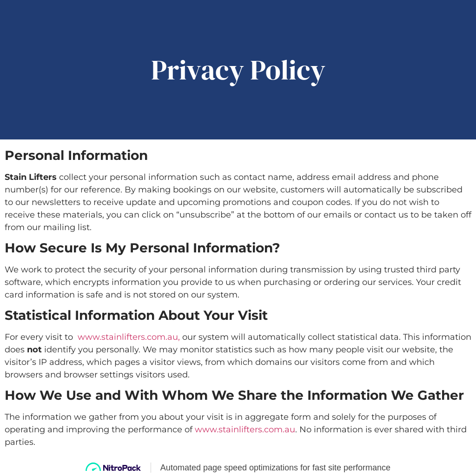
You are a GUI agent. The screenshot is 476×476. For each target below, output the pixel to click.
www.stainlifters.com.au (245, 430)
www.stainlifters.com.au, (129, 337)
